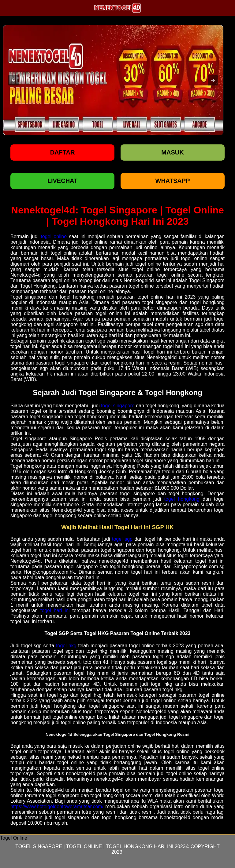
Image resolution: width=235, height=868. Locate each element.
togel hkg (66, 646)
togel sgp (122, 539)
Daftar (63, 152)
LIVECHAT (63, 181)
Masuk (172, 152)
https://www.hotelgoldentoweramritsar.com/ (57, 806)
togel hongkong (182, 499)
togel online (54, 236)
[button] (13, 80)
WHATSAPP (173, 181)
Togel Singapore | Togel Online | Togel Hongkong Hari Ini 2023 (100, 846)
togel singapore (118, 406)
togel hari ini (55, 610)
